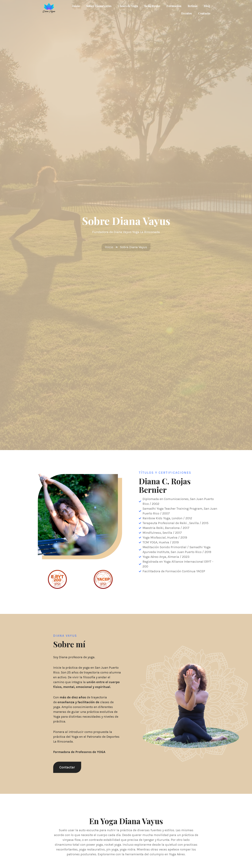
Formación (174, 6)
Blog (207, 6)
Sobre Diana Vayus (99, 6)
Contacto (204, 13)
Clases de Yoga (128, 6)
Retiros (193, 6)
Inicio (76, 6)
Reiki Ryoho (152, 6)
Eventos (187, 13)
